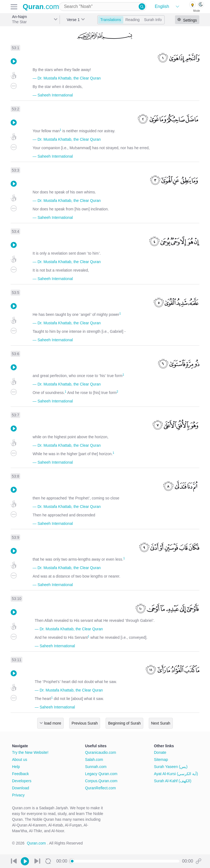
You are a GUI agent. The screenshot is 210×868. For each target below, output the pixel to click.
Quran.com (36, 843)
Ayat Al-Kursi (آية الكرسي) (176, 774)
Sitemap (161, 760)
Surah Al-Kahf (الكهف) (173, 781)
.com (41, 7)
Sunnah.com (96, 767)
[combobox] (103, 7)
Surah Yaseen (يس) (171, 767)
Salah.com (94, 760)
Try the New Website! (30, 752)
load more (52, 723)
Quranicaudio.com (101, 752)
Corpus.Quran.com (101, 781)
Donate (160, 752)
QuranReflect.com (100, 788)
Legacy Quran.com (101, 774)
